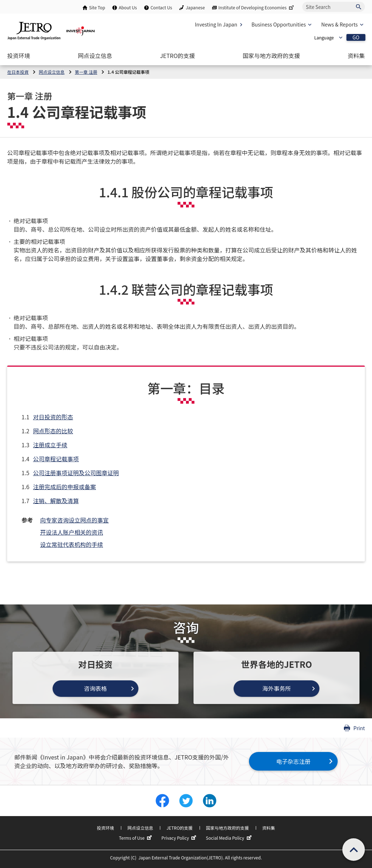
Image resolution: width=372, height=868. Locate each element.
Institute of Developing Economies (257, 7)
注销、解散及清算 (56, 501)
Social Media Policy (230, 838)
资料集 (269, 828)
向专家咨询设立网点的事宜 (74, 520)
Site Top (97, 7)
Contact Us (161, 7)
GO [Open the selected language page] (356, 37)
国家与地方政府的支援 (227, 828)
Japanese (195, 7)
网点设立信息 (140, 828)
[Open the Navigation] (19, 56)
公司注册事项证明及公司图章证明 (76, 473)
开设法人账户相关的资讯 (72, 532)
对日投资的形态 (53, 417)
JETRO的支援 (179, 828)
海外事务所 (276, 688)
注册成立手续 (50, 445)
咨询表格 (96, 688)
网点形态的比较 (53, 431)
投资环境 (106, 828)
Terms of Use (136, 838)
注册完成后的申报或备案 (64, 487)
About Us (128, 7)
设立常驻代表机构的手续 (72, 544)
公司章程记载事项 (56, 459)
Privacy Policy (180, 838)
